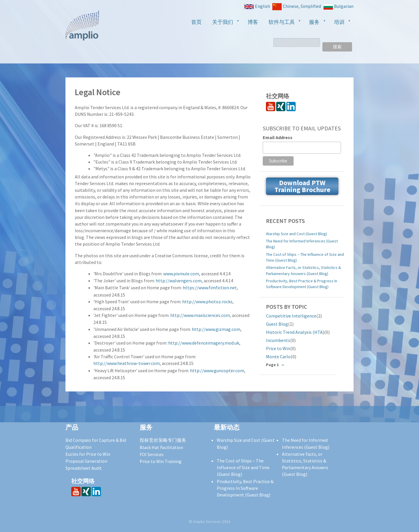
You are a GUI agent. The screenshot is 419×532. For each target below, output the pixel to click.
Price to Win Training (161, 461)
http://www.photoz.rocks (207, 302)
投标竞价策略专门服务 (163, 440)
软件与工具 (283, 24)
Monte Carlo (278, 357)
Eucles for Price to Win (88, 454)
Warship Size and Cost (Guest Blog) (297, 234)
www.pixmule (176, 274)
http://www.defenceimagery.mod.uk (204, 343)
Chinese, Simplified (297, 7)
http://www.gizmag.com (216, 329)
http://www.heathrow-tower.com (127, 363)
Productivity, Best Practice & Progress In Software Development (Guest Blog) (302, 284)
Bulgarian (338, 7)
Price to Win (278, 348)
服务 (315, 24)
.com (194, 274)
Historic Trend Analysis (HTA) (295, 332)
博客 (253, 22)
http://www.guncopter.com (217, 370)
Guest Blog (277, 324)
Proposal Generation (86, 461)
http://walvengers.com (179, 281)
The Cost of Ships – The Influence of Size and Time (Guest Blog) (305, 257)
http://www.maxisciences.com (200, 315)
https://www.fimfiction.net (210, 288)
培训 (340, 24)
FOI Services (152, 454)
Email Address (278, 137)
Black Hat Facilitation (161, 447)
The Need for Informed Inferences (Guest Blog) (302, 244)
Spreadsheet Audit (84, 468)
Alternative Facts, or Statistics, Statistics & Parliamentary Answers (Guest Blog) (303, 270)
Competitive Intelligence (291, 316)
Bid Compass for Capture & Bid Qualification (96, 443)
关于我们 (223, 24)
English (257, 6)
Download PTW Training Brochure (302, 186)
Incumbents (278, 340)
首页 (196, 22)
